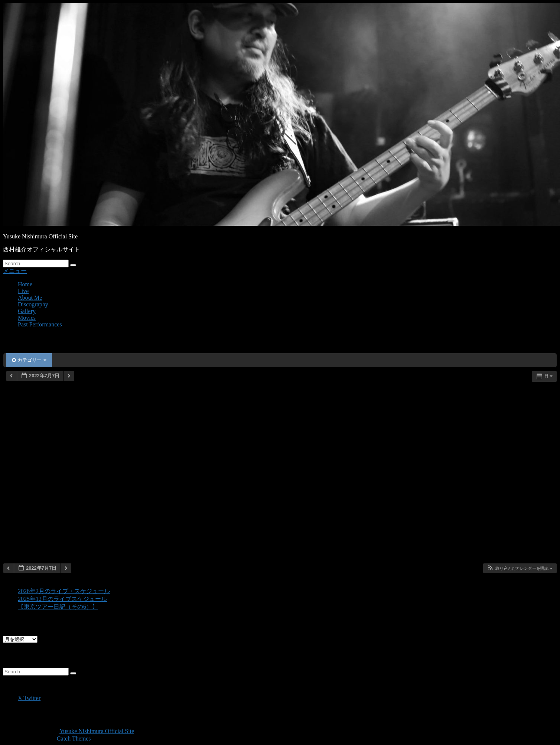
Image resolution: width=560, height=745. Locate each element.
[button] (520, 568)
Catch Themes (74, 739)
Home (25, 284)
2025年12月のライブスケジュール (62, 599)
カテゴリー (29, 360)
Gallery (27, 311)
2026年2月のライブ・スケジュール (64, 591)
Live (23, 291)
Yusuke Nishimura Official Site (40, 236)
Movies (27, 318)
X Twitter (29, 698)
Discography (33, 304)
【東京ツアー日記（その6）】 (58, 607)
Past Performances (40, 324)
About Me (30, 298)
